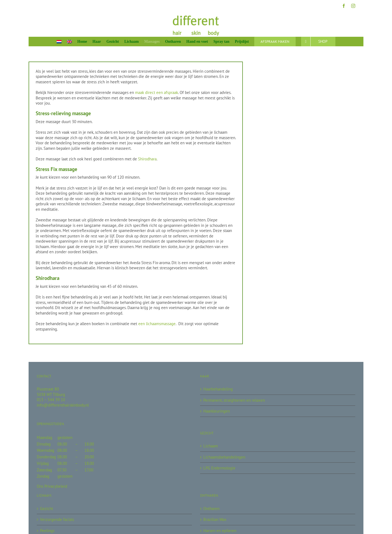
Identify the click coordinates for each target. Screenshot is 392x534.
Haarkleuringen (217, 411)
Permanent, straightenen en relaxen (234, 400)
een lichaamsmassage (157, 324)
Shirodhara (147, 159)
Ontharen (211, 509)
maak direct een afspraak (157, 92)
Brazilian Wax (215, 519)
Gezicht (47, 509)
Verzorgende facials (57, 519)
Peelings (47, 531)
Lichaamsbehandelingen (224, 457)
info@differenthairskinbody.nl (63, 405)
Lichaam (211, 446)
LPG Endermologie (219, 468)
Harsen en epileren (220, 531)
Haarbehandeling (218, 389)
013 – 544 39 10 (51, 400)
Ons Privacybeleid (52, 486)
